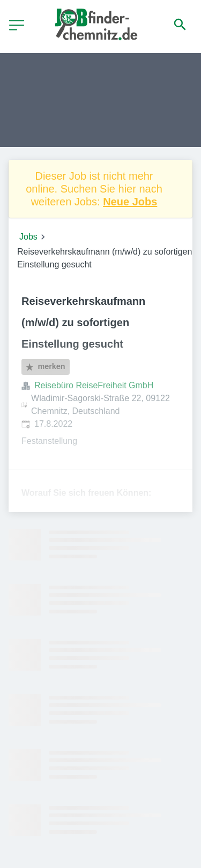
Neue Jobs (130, 202)
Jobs (28, 237)
